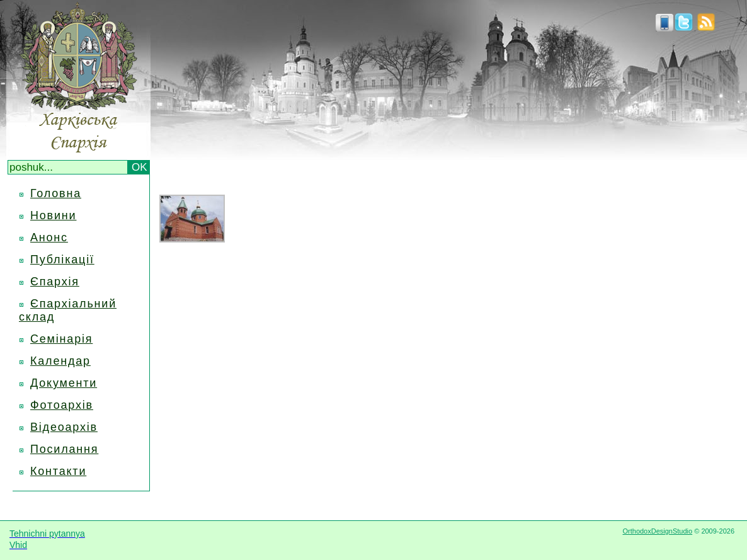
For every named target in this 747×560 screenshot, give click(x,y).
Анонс (49, 237)
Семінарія (61, 339)
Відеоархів (64, 427)
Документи (64, 383)
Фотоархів (62, 405)
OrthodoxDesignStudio (657, 531)
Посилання (64, 449)
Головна (56, 193)
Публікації (62, 260)
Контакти (58, 471)
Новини (53, 215)
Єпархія (55, 282)
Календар (60, 361)
